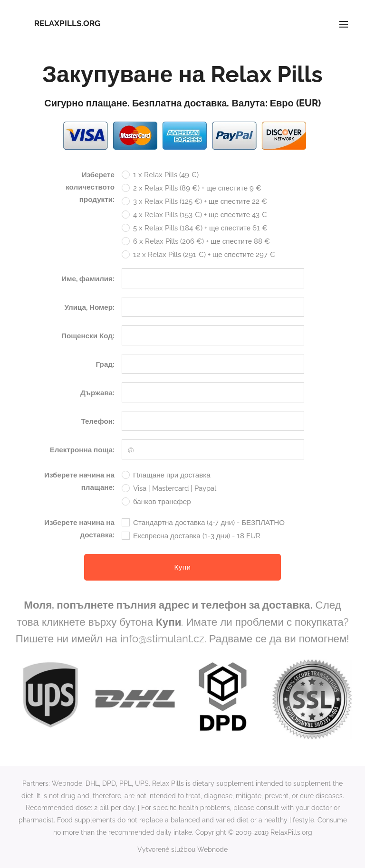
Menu (344, 24)
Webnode (212, 849)
